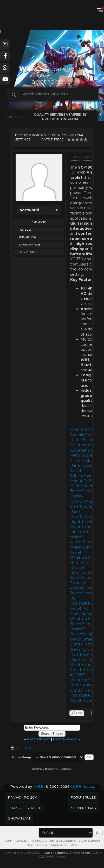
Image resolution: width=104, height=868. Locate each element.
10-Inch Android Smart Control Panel (84, 506)
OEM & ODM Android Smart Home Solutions (85, 435)
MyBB (38, 786)
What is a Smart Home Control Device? (85, 562)
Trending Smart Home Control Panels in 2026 (84, 654)
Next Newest (65, 739)
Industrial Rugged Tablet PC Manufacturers (87, 608)
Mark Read (59, 845)
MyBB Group (82, 786)
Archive (42, 845)
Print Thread (25, 748)
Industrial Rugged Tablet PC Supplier (87, 698)
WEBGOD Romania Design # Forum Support (66, 841)
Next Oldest (38, 739)
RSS (74, 845)
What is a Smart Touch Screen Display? (85, 624)
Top (30, 845)
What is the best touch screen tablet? (85, 532)
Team (8, 841)
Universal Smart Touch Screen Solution (84, 578)
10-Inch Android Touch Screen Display (84, 491)
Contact (22, 841)
